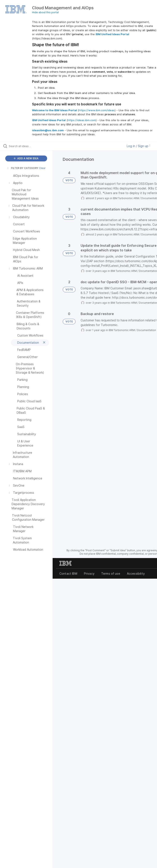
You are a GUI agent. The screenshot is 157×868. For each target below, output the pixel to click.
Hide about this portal (45, 12)
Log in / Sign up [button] (138, 146)
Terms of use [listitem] (111, 574)
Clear (42, 168)
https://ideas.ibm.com (82, 120)
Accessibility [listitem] (136, 574)
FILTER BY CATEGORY (23, 168)
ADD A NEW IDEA (26, 158)
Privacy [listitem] (89, 574)
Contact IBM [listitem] (68, 574)
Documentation (146, 330)
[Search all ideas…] (28, 146)
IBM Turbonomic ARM (126, 198)
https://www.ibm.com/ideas (97, 110)
